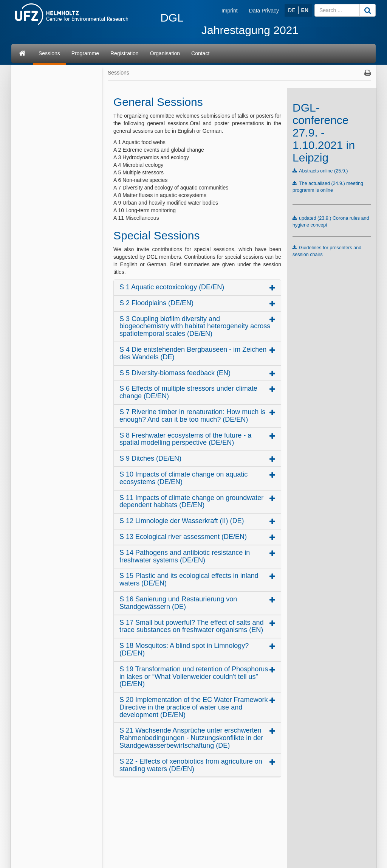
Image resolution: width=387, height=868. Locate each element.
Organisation (165, 53)
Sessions (49, 53)
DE (292, 10)
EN (305, 10)
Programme (85, 53)
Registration (125, 53)
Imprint (230, 11)
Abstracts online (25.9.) (324, 171)
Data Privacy (264, 11)
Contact (200, 53)
